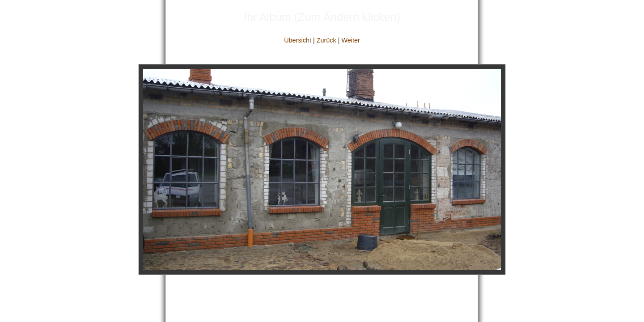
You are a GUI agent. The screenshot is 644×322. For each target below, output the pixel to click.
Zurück (326, 40)
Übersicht (298, 40)
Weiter (350, 40)
